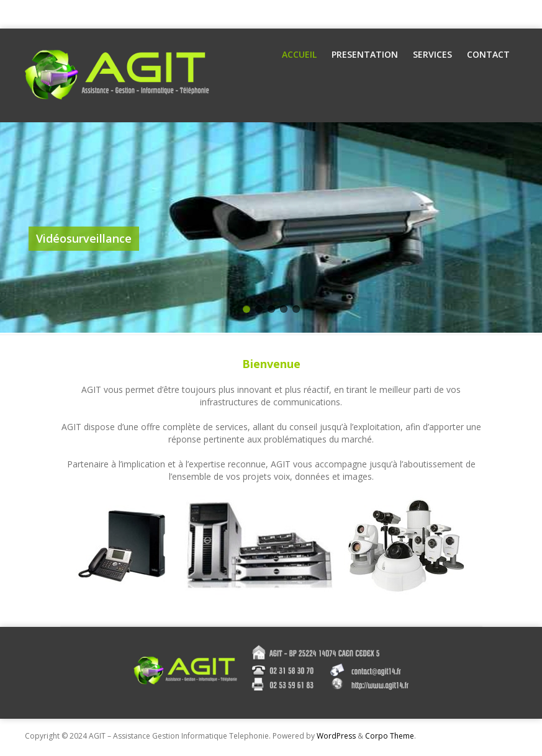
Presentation (365, 54)
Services (432, 54)
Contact (488, 54)
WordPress (336, 736)
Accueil (299, 54)
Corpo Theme (390, 736)
